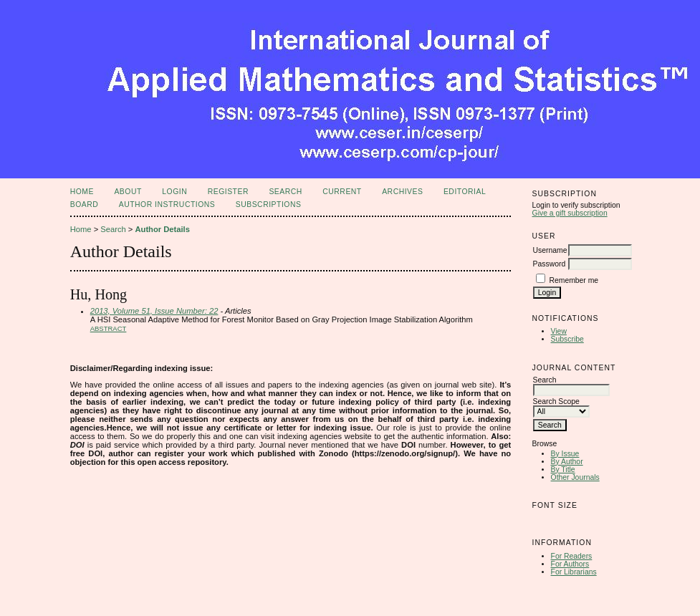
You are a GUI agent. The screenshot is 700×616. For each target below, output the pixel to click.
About (128, 192)
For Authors (570, 564)
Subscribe (567, 339)
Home (82, 192)
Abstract (109, 328)
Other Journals (575, 477)
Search (285, 192)
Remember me (574, 280)
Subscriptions (269, 204)
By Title (563, 470)
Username (550, 250)
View (559, 331)
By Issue (565, 454)
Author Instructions (167, 204)
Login (174, 192)
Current (342, 192)
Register (228, 192)
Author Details (162, 229)
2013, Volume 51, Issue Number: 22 (154, 311)
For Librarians (574, 572)
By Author (567, 462)
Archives (402, 192)
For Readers (572, 556)
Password (550, 264)
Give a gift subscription (570, 213)
